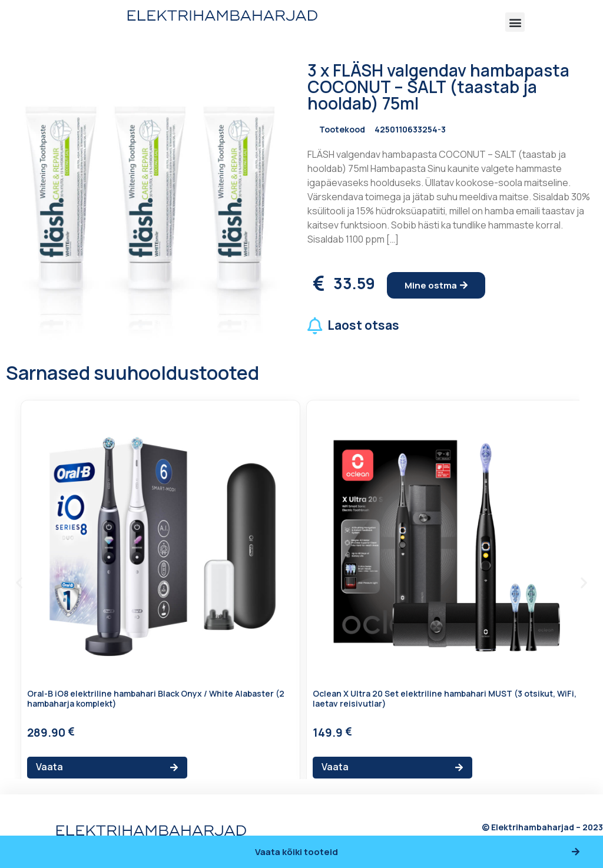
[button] (515, 22)
